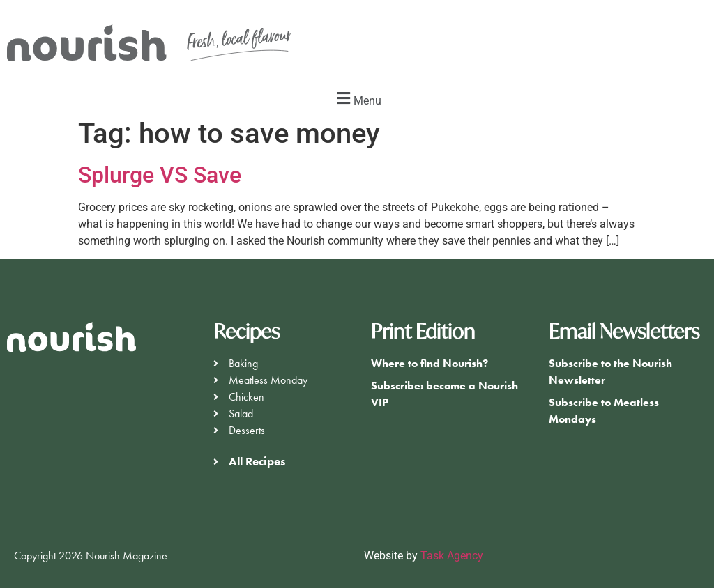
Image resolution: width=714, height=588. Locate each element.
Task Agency (452, 556)
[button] (357, 99)
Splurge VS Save (160, 175)
